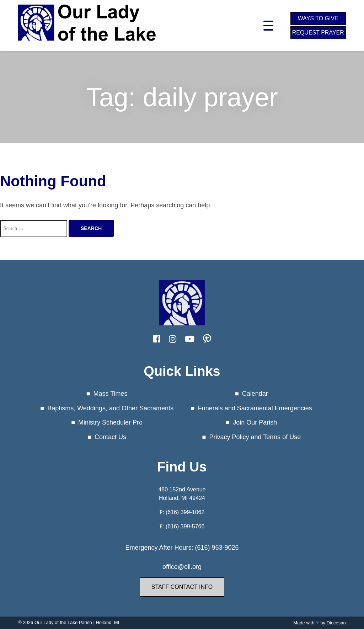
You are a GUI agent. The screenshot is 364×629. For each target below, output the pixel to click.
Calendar (255, 394)
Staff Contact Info (182, 587)
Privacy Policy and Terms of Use (255, 437)
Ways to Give (318, 18)
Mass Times (111, 394)
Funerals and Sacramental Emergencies (255, 408)
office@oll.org (182, 567)
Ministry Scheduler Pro (110, 422)
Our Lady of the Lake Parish (63, 622)
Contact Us (110, 437)
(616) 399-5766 (185, 526)
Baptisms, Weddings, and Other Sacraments (110, 408)
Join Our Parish (255, 422)
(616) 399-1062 (185, 512)
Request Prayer (318, 33)
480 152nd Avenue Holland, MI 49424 (182, 494)
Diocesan (336, 623)
